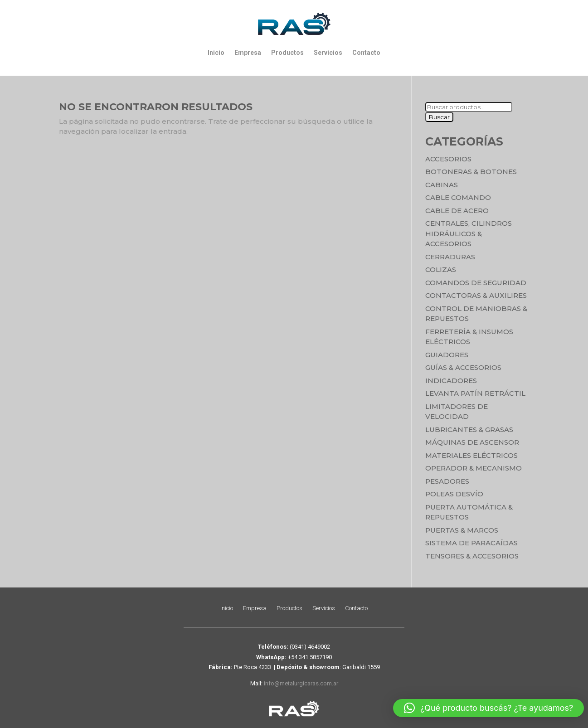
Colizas (441, 269)
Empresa (248, 53)
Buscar (439, 117)
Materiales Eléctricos (471, 455)
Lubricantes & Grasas (469, 430)
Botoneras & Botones (471, 172)
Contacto (366, 53)
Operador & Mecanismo (474, 468)
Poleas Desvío (454, 494)
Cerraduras (450, 257)
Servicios (328, 53)
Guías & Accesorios (463, 367)
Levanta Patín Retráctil (475, 393)
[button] (488, 708)
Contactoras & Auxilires (476, 295)
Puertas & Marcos (462, 530)
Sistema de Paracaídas (471, 543)
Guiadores (447, 355)
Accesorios (448, 159)
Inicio (216, 53)
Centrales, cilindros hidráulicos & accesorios (469, 233)
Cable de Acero (457, 211)
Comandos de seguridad (476, 283)
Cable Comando (458, 197)
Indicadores (451, 381)
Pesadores (447, 481)
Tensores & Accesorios (472, 556)
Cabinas (442, 185)
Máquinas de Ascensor (472, 442)
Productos (287, 53)
